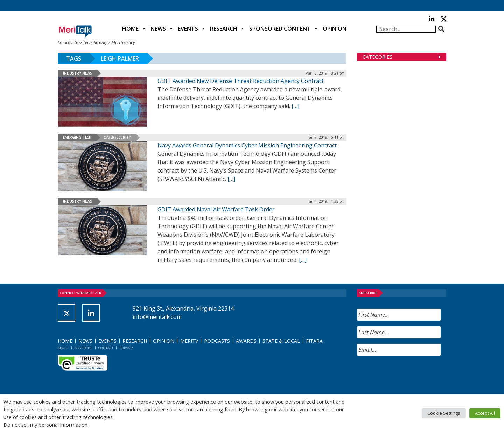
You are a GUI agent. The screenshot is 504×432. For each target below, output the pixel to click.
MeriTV (189, 341)
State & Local (281, 341)
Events (188, 29)
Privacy (126, 348)
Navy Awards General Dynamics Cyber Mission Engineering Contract (247, 145)
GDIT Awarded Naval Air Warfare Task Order (216, 209)
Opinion (335, 29)
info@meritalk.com (157, 317)
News (158, 29)
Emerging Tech (77, 137)
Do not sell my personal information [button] (45, 425)
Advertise (83, 348)
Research (224, 29)
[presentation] (410, 375)
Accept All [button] (485, 413)
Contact (106, 348)
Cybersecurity (117, 137)
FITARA (314, 341)
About (63, 348)
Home (130, 29)
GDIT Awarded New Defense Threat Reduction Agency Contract (241, 81)
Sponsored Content (280, 29)
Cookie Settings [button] (444, 413)
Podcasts (217, 341)
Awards (246, 341)
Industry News (78, 73)
